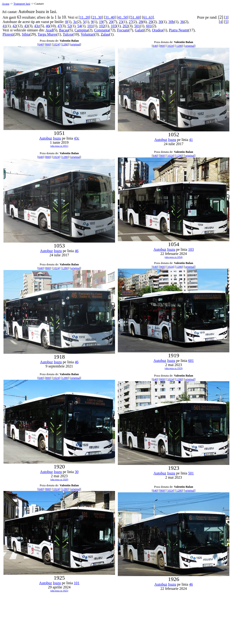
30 (160, 22)
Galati (139, 30)
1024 (56, 44)
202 (125, 26)
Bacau (64, 30)
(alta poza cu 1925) (59, 591)
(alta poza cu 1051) (59, 146)
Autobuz (46, 138)
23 (121, 22)
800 (48, 44)
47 (59, 26)
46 (48, 26)
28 (141, 22)
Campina (81, 30)
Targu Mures (47, 34)
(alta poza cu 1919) (174, 368)
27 (131, 22)
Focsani (123, 30)
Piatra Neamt (179, 30)
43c (37, 26)
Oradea (157, 30)
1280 (65, 44)
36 (182, 22)
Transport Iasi (22, 4)
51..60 (135, 17)
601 (149, 26)
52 (69, 26)
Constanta (102, 30)
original (75, 44)
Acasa (6, 4)
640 (41, 44)
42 (14, 26)
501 (137, 26)
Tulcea (68, 34)
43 (26, 26)
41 (4, 26)
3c (75, 22)
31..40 (110, 17)
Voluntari (87, 34)
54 (79, 26)
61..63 (148, 17)
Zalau (105, 34)
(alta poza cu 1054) (174, 257)
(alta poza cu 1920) (59, 479)
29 (150, 22)
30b (171, 22)
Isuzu (57, 138)
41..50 (122, 17)
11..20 (84, 17)
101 (90, 26)
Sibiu (26, 34)
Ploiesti (8, 34)
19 (101, 22)
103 (114, 26)
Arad (49, 30)
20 (111, 22)
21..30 (97, 17)
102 (102, 26)
